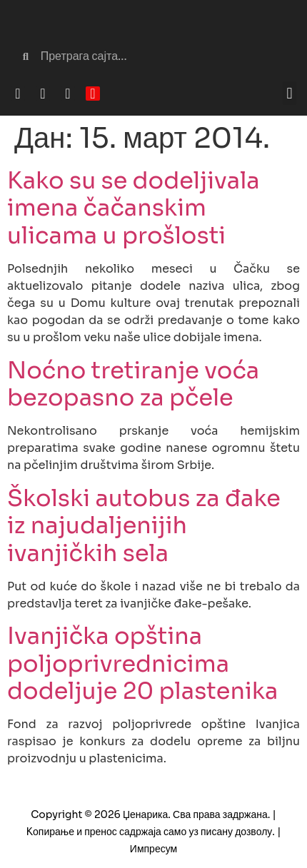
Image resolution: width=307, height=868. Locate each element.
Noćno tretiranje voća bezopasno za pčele (133, 384)
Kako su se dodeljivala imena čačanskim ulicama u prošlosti (134, 208)
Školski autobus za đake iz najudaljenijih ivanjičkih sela (144, 526)
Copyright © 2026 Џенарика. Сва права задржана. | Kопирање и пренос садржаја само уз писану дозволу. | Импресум (154, 832)
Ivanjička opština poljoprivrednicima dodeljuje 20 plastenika (142, 663)
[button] (290, 93)
